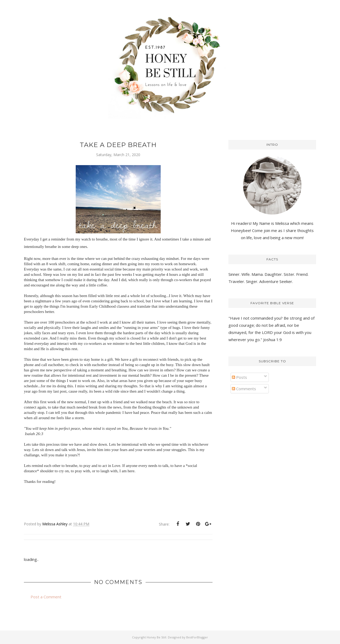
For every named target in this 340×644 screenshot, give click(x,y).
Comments (244, 389)
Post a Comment (46, 597)
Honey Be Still (156, 637)
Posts (239, 377)
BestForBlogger (197, 637)
